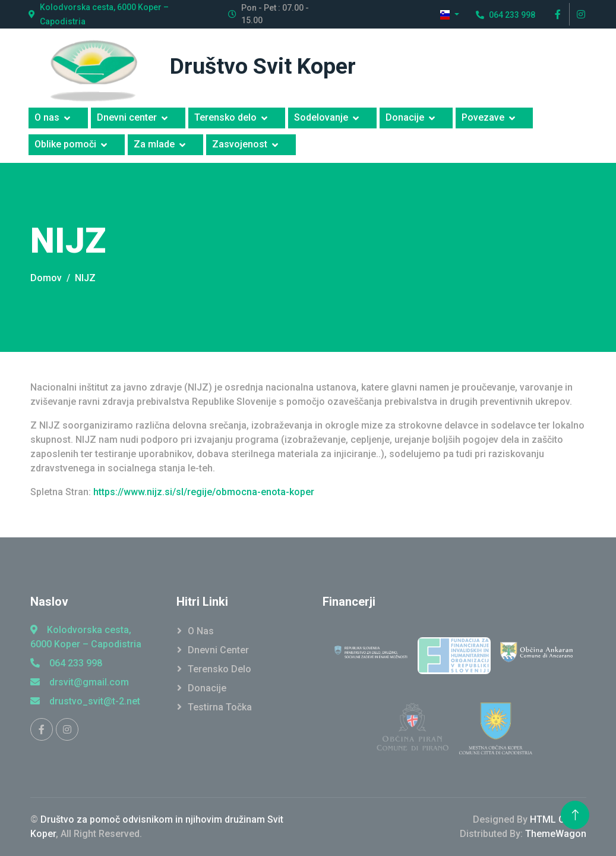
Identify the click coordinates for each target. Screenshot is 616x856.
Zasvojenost (240, 144)
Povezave (483, 117)
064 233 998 (66, 663)
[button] (450, 15)
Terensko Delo (219, 669)
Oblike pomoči (65, 144)
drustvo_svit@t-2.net (85, 701)
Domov (46, 278)
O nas (47, 117)
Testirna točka (220, 707)
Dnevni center (127, 117)
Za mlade (154, 144)
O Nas (201, 631)
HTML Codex (558, 819)
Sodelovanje (321, 117)
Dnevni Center (218, 650)
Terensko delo (225, 117)
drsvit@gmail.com (80, 682)
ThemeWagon (556, 834)
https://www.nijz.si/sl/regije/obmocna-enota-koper (204, 492)
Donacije (405, 117)
